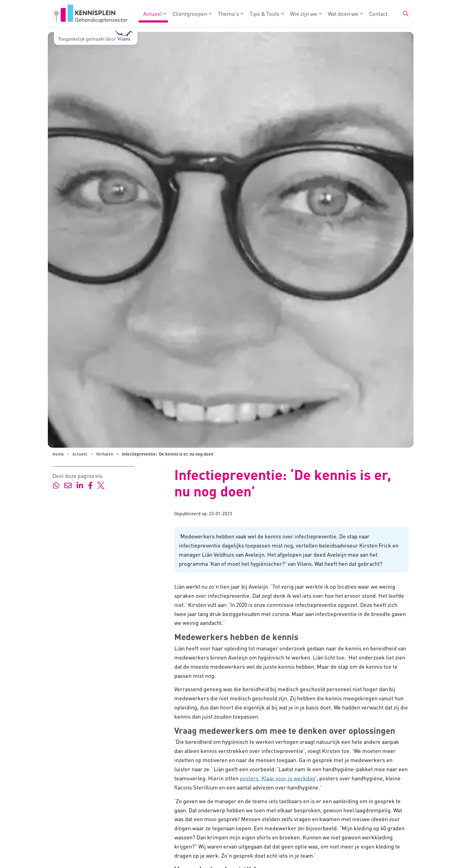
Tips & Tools (264, 14)
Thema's (228, 14)
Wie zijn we (304, 14)
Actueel (152, 14)
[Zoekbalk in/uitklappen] (406, 14)
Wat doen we (343, 14)
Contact (378, 14)
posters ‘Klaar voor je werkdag (277, 778)
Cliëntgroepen (190, 14)
